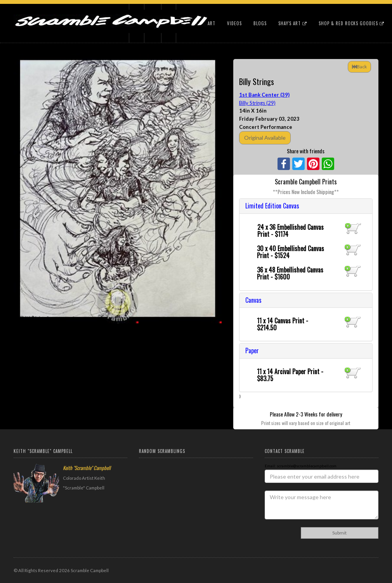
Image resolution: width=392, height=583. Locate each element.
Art (212, 23)
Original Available (265, 138)
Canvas (253, 300)
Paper (252, 350)
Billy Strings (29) (257, 103)
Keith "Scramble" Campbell (87, 468)
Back (359, 67)
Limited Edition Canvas (272, 206)
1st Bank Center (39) (264, 95)
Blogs (260, 23)
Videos (234, 23)
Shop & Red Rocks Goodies (351, 23)
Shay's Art (293, 23)
